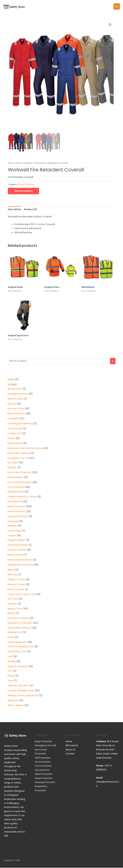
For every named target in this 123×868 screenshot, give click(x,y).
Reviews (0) (31, 210)
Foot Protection (43, 766)
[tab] (14, 210)
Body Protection (24, 163)
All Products (72, 746)
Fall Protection (43, 758)
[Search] (113, 362)
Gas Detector (42, 770)
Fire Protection (43, 762)
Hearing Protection (45, 783)
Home (11, 163)
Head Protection (44, 779)
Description (14, 210)
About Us (70, 750)
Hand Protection (44, 774)
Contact (70, 754)
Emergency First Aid (45, 746)
